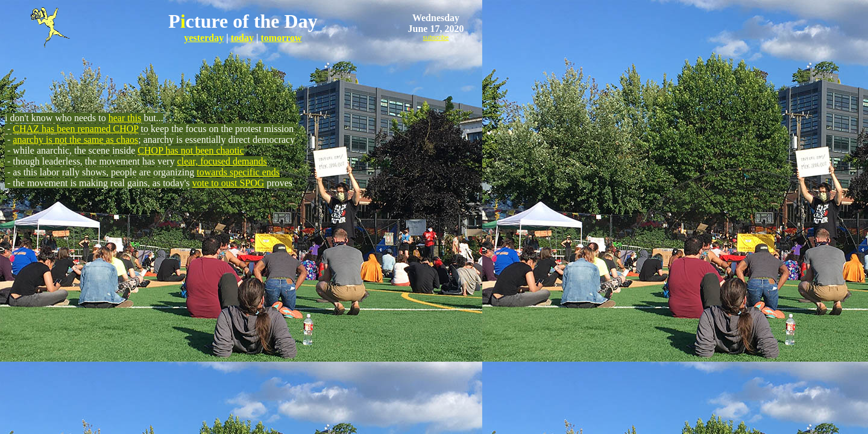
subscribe (436, 38)
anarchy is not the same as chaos (75, 140)
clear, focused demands (222, 161)
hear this (125, 118)
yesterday (204, 38)
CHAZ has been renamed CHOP (75, 129)
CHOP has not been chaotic (190, 150)
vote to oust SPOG (228, 183)
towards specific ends (238, 172)
